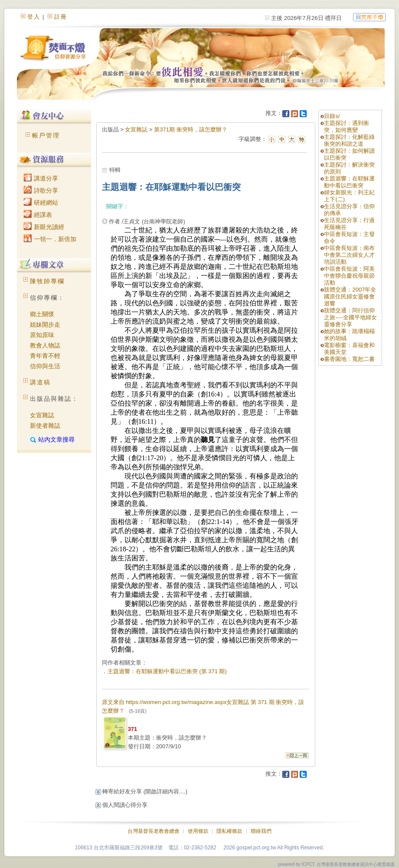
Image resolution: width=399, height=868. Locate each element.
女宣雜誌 (42, 415)
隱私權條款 (229, 831)
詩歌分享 (41, 190)
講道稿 (40, 382)
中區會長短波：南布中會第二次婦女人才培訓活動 (349, 255)
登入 (34, 17)
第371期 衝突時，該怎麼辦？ (190, 129)
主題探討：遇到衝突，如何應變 (347, 126)
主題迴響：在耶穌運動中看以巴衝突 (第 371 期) (167, 671)
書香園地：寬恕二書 (349, 359)
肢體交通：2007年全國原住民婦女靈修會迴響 (350, 296)
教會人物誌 (45, 345)
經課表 (38, 215)
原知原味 (42, 335)
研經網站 (41, 203)
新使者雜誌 (45, 426)
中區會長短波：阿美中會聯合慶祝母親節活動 (349, 276)
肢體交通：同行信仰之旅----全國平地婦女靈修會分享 (350, 317)
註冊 (61, 17)
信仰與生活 (45, 366)
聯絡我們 (261, 831)
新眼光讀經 (44, 227)
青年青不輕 (45, 356)
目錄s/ (332, 116)
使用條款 (198, 831)
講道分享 (41, 178)
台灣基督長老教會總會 (154, 831)
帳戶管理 (46, 135)
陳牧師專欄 (47, 281)
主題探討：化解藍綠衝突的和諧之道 (349, 140)
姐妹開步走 (45, 324)
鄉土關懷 (42, 314)
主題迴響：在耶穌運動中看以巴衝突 (349, 182)
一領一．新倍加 (50, 239)
